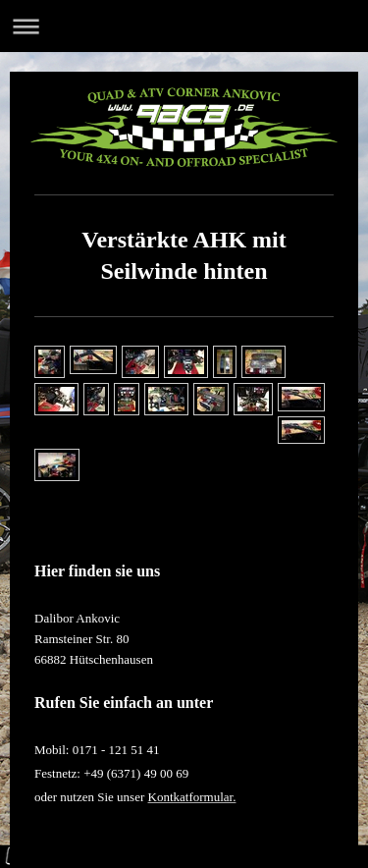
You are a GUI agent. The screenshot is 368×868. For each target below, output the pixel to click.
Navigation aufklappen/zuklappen (184, 26)
